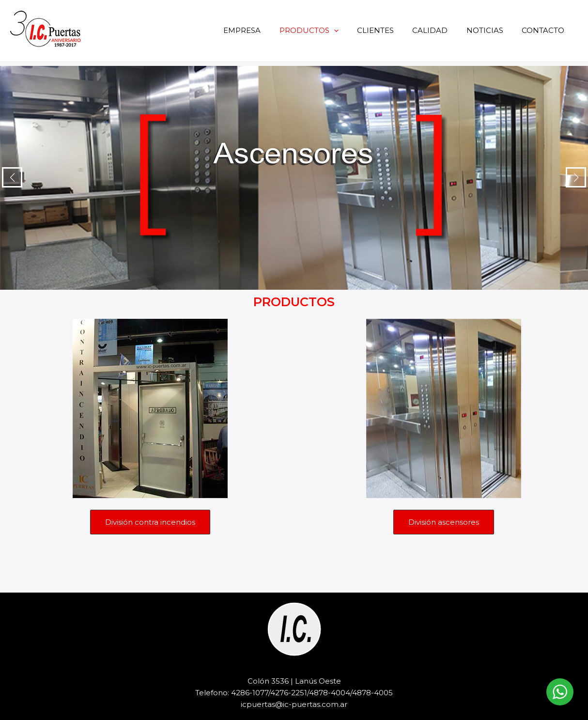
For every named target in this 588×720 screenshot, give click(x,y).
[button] (352, 30)
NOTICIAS (491, 30)
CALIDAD (440, 30)
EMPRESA (264, 30)
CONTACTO (545, 30)
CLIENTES (389, 30)
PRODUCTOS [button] (327, 30)
